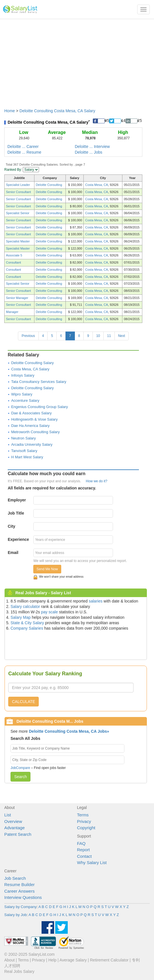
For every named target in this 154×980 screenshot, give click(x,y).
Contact (85, 856)
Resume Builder (19, 884)
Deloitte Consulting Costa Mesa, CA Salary (57, 111)
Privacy (84, 821)
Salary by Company (20, 907)
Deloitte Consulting (49, 185)
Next (122, 336)
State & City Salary (27, 623)
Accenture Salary (25, 400)
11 (109, 336)
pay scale (49, 612)
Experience (18, 539)
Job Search (15, 878)
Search (20, 777)
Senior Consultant (18, 192)
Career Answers (19, 891)
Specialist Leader (18, 185)
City (11, 526)
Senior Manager (17, 298)
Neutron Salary (23, 438)
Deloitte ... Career (23, 146)
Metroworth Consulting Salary (35, 432)
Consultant (14, 262)
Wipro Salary (22, 394)
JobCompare (20, 768)
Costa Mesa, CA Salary (30, 369)
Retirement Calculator (109, 960)
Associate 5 (14, 255)
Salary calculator (25, 607)
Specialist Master (18, 241)
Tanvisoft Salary (24, 451)
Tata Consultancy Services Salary (39, 382)
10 (98, 336)
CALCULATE (23, 702)
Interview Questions (23, 897)
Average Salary (73, 960)
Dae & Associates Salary (31, 413)
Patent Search (18, 834)
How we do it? (97, 481)
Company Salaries (27, 628)
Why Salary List (92, 862)
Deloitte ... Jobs (89, 152)
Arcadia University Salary (32, 444)
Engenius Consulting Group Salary (39, 407)
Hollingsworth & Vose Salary (34, 419)
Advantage (15, 828)
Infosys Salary (23, 375)
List (8, 815)
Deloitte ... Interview (92, 146)
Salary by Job (16, 915)
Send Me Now (47, 569)
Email (13, 553)
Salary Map (21, 617)
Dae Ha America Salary (30, 426)
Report (84, 850)
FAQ (81, 843)
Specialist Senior (18, 213)
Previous (28, 336)
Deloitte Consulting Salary (32, 363)
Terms (83, 815)
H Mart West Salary (27, 457)
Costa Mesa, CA (96, 185)
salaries (96, 601)
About (10, 960)
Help (53, 960)
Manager (12, 312)
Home (10, 111)
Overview (13, 821)
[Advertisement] (77, 61)
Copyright (86, 828)
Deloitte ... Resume (24, 152)
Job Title (16, 513)
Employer (17, 500)
